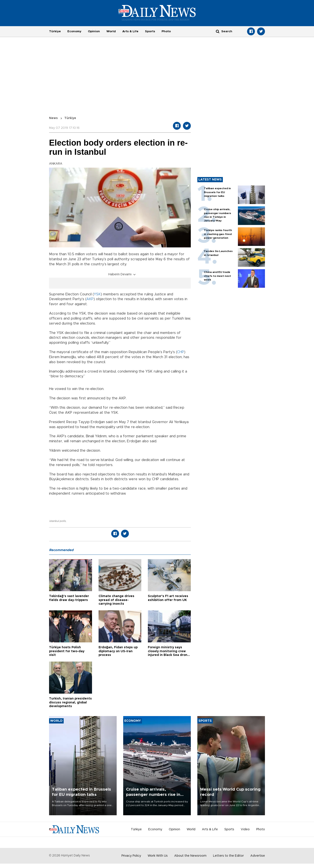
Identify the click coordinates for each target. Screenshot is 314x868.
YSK (97, 294)
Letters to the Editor (228, 856)
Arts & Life (130, 31)
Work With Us (158, 856)
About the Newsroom (190, 856)
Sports (150, 31)
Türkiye (55, 31)
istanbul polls (57, 521)
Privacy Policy (131, 856)
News (53, 118)
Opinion (94, 31)
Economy (74, 31)
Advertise (258, 856)
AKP (90, 299)
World (111, 31)
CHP (181, 352)
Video (245, 829)
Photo (166, 31)
